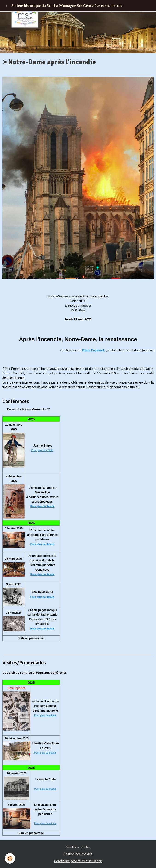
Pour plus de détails (43, 450)
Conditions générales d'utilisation (78, 861)
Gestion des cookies (78, 854)
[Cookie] (10, 858)
